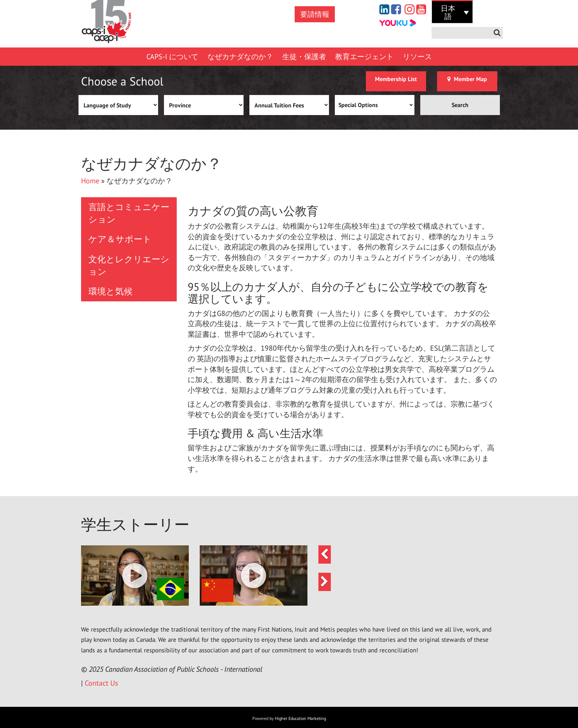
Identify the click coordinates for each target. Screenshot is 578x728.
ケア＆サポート (120, 239)
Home (90, 181)
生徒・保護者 (304, 57)
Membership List (396, 79)
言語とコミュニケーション (129, 213)
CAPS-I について (172, 57)
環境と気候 (110, 291)
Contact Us (101, 683)
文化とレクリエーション (129, 265)
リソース (417, 57)
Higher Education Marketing (301, 718)
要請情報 (315, 14)
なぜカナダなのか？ (240, 57)
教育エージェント (364, 57)
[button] (135, 575)
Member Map (467, 79)
